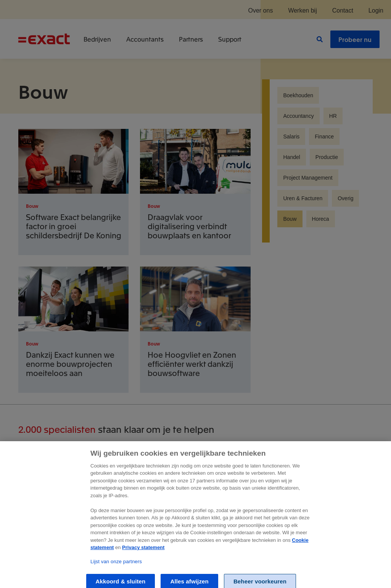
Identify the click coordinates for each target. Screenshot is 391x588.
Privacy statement (143, 553)
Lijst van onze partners (116, 568)
